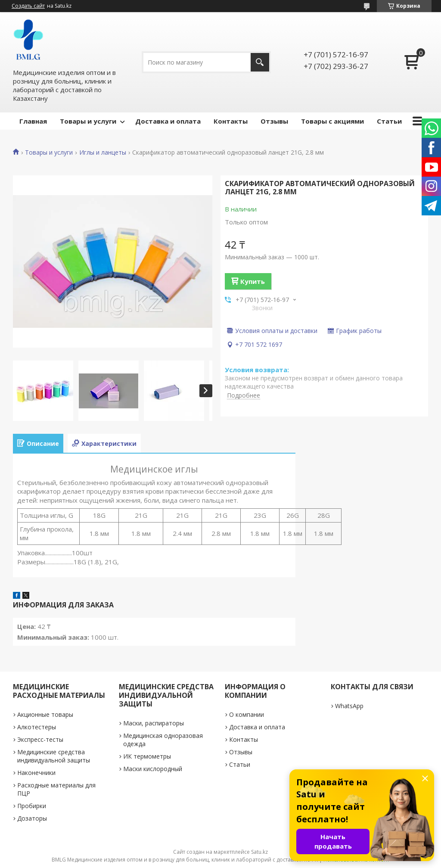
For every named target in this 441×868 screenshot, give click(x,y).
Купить (253, 281)
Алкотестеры (37, 727)
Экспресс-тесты (40, 739)
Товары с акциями (332, 121)
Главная (33, 121)
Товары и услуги (88, 121)
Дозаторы (32, 818)
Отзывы (274, 121)
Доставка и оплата (168, 121)
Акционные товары (45, 714)
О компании (247, 714)
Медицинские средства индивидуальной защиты (54, 756)
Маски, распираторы (154, 723)
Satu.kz (259, 852)
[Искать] (260, 62)
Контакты (231, 121)
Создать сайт (28, 6)
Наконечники (36, 773)
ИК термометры (147, 756)
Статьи (389, 121)
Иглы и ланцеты (103, 152)
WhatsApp (349, 706)
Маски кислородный (153, 769)
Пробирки (32, 806)
